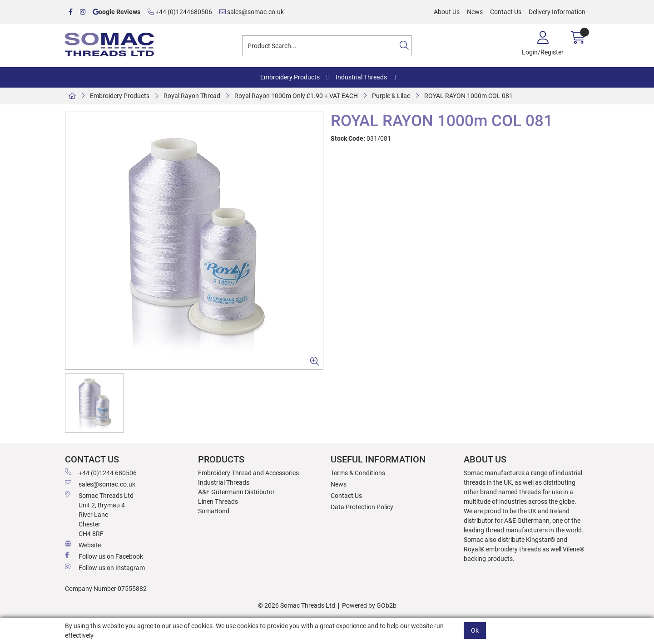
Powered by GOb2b (369, 605)
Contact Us (506, 12)
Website (83, 545)
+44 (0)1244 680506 (101, 472)
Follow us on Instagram (105, 567)
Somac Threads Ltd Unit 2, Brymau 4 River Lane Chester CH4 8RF (99, 514)
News (475, 12)
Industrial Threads (361, 77)
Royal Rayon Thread (192, 96)
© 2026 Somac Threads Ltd (297, 605)
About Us (447, 12)
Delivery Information (557, 12)
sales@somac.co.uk (252, 12)
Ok (475, 630)
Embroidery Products (290, 77)
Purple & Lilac (391, 96)
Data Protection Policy (362, 507)
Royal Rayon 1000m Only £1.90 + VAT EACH (296, 96)
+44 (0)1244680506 (180, 12)
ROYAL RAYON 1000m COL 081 (468, 96)
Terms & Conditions (358, 473)
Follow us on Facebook (104, 556)
